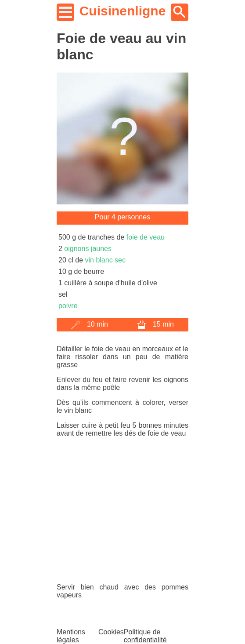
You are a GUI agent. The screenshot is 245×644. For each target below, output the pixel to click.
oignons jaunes (88, 249)
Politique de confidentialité (145, 636)
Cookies (111, 632)
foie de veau (146, 237)
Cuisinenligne (123, 11)
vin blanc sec (105, 260)
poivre (68, 306)
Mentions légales (71, 636)
